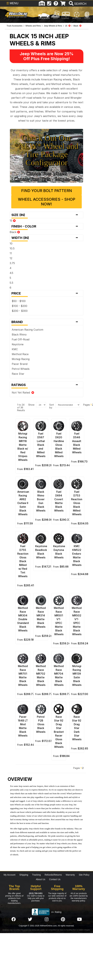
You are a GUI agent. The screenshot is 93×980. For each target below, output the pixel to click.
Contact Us (55, 879)
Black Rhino (19, 335)
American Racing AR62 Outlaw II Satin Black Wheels (23, 503)
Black (15, 232)
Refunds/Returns (53, 875)
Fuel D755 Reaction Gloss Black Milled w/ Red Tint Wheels (23, 561)
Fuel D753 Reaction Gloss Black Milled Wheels (77, 503)
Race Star (18, 374)
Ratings (46, 385)
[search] (77, 4)
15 (13, 221)
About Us (41, 879)
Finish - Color (46, 226)
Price (46, 293)
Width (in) (46, 238)
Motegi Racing (21, 359)
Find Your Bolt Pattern (47, 191)
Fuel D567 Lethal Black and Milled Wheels (41, 445)
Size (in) (46, 215)
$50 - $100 (19, 301)
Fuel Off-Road (21, 339)
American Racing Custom (27, 330)
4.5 (11, 273)
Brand (46, 322)
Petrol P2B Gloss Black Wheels (41, 724)
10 (11, 243)
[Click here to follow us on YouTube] (79, 919)
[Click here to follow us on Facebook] (14, 919)
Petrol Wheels (21, 369)
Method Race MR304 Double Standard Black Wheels (23, 619)
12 (11, 258)
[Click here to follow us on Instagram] (46, 919)
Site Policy (84, 875)
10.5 (12, 248)
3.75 (12, 263)
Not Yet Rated (23, 393)
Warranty (70, 875)
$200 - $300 (20, 311)
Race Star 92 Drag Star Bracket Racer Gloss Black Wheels (59, 732)
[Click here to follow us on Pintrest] (63, 919)
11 (11, 253)
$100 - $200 (19, 306)
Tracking (36, 875)
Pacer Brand (20, 364)
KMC (15, 349)
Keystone (18, 344)
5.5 (11, 283)
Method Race (20, 354)
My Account (9, 875)
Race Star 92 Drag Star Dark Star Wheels (77, 728)
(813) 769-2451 (36, 893)
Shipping (24, 875)
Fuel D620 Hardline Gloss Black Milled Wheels (59, 445)
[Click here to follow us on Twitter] (30, 919)
